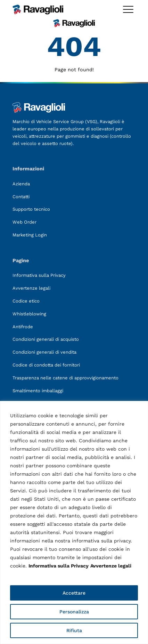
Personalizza (74, 612)
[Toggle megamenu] (128, 9)
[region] (74, 522)
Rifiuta (74, 630)
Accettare (74, 593)
